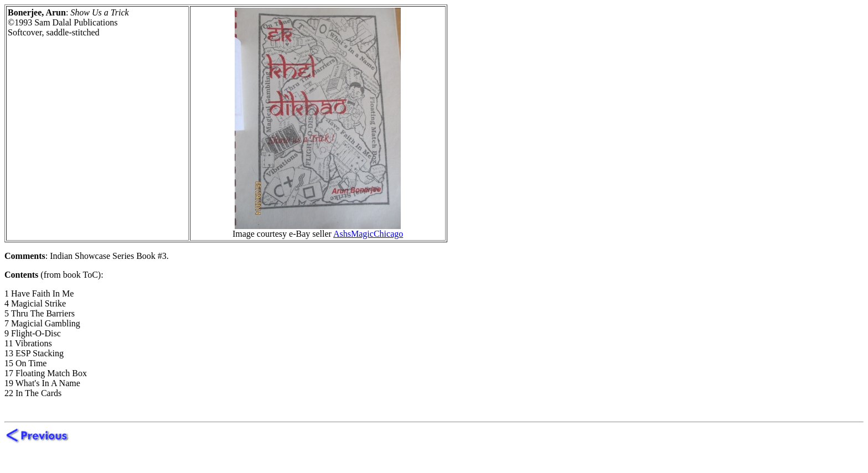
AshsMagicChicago (368, 234)
